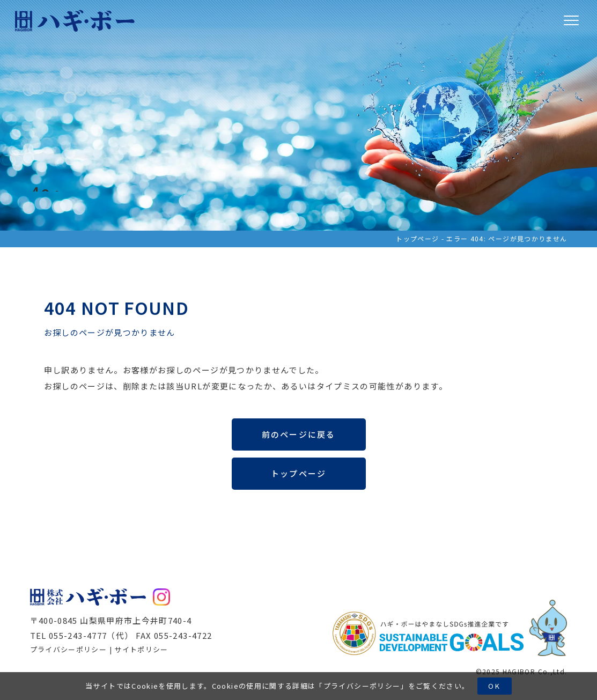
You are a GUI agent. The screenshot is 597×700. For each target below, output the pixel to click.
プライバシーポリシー (362, 686)
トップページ (417, 238)
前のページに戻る (299, 434)
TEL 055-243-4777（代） (82, 635)
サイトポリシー (141, 649)
